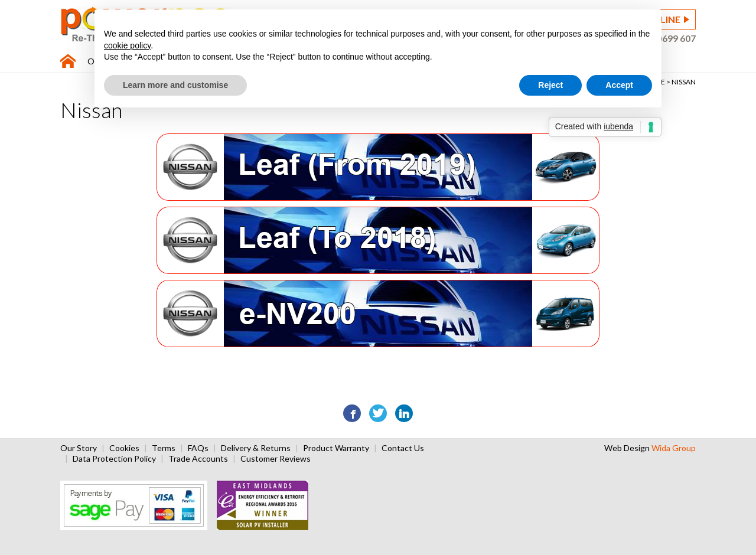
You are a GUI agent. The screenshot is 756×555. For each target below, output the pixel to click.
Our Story (79, 448)
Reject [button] (550, 85)
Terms (164, 448)
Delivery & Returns (256, 448)
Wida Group (674, 448)
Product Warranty (336, 448)
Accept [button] (619, 85)
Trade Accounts (198, 458)
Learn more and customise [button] (175, 85)
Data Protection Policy (114, 458)
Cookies (124, 448)
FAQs (198, 448)
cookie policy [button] (127, 45)
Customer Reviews (276, 458)
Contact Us (403, 448)
